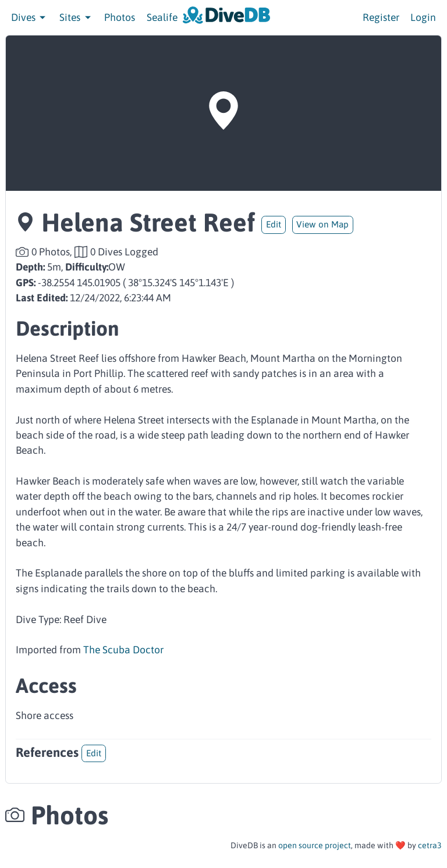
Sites (76, 17)
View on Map (322, 224)
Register (381, 17)
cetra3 (430, 845)
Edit (274, 224)
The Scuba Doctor (123, 650)
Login (423, 17)
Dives (30, 17)
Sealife (162, 17)
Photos (120, 17)
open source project (315, 845)
